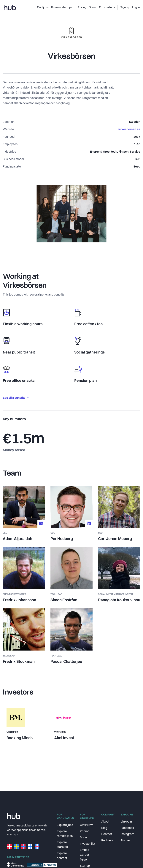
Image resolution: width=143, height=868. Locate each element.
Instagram (127, 834)
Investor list (88, 844)
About (105, 822)
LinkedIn (126, 822)
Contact (107, 834)
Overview (86, 825)
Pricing (85, 831)
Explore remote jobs (65, 834)
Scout (84, 838)
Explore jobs (65, 825)
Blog (104, 828)
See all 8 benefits (16, 398)
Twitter (125, 841)
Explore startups (62, 845)
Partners (107, 841)
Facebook (127, 828)
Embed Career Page (85, 855)
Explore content (62, 856)
